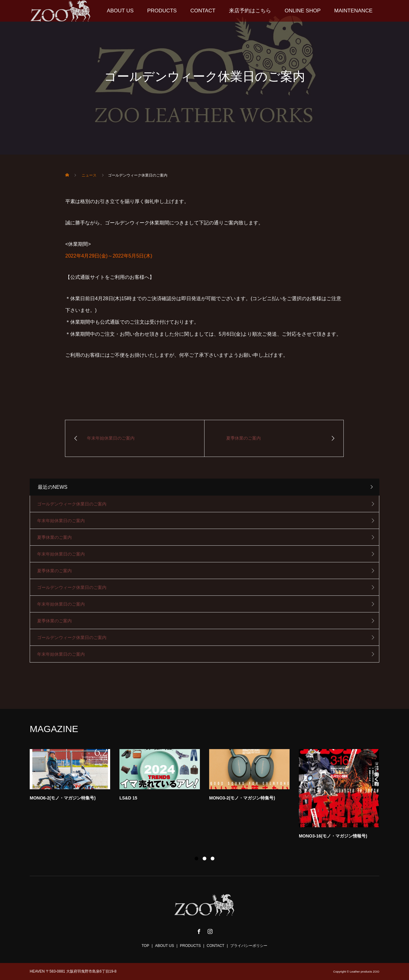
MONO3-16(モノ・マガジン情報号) (333, 836)
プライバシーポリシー (249, 946)
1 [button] (196, 859)
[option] (209, 796)
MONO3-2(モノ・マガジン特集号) (242, 798)
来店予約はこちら (250, 11)
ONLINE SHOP (303, 11)
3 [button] (213, 859)
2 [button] (205, 859)
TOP (145, 946)
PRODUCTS (162, 11)
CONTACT (203, 11)
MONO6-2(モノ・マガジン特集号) (63, 798)
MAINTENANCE (353, 11)
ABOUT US (120, 11)
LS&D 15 (128, 798)
